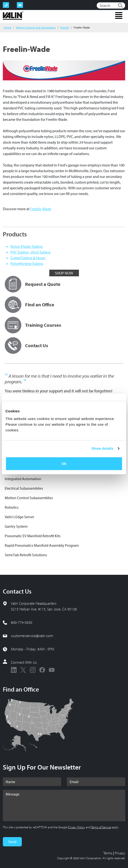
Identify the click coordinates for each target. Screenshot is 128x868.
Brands (65, 27)
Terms (108, 853)
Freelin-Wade (41, 209)
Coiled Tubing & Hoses (28, 258)
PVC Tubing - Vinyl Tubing (30, 252)
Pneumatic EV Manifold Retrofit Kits (33, 536)
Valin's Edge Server (19, 517)
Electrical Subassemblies (24, 488)
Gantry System (16, 526)
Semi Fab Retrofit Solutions (26, 555)
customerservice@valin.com (32, 636)
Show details (103, 448)
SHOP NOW (64, 273)
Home (7, 27)
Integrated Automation (23, 479)
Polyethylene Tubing (27, 263)
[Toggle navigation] (119, 15)
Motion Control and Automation (36, 27)
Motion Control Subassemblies (29, 498)
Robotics (12, 507)
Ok (64, 463)
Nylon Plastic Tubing (27, 246)
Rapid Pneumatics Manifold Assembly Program (42, 545)
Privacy (120, 853)
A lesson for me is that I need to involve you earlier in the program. (59, 379)
